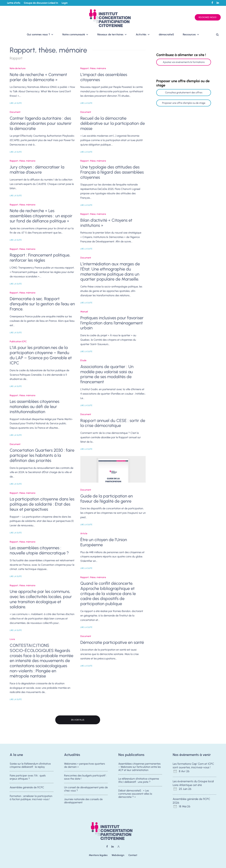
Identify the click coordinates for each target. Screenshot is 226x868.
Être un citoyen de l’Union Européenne (104, 542)
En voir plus (78, 720)
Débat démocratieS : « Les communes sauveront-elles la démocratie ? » (135, 795)
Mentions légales (98, 855)
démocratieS (166, 34)
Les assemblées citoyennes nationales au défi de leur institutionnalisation (35, 407)
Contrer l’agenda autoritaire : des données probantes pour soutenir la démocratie (41, 123)
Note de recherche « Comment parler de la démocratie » (38, 77)
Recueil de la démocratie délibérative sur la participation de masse (113, 123)
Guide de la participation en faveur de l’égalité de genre (107, 499)
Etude (83, 360)
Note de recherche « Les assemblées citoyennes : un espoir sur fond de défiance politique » (41, 216)
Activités (141, 34)
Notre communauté (74, 34)
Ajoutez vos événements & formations (184, 62)
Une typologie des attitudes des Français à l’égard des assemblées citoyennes (112, 172)
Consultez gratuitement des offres (184, 93)
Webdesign (118, 855)
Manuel (84, 312)
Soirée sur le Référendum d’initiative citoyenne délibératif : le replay (30, 765)
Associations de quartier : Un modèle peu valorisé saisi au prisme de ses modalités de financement (107, 374)
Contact (133, 855)
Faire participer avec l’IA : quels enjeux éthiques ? (28, 777)
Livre (12, 639)
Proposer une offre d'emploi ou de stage (184, 103)
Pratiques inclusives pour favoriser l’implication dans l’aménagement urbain (112, 323)
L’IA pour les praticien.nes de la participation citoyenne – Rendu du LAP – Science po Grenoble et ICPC (41, 355)
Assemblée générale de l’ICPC (27, 788)
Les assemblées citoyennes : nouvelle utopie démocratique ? (39, 550)
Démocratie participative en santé (112, 642)
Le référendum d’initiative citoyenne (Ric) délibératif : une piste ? (139, 780)
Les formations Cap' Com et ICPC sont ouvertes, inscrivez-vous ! (193, 766)
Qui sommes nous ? (38, 34)
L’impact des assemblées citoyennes (104, 77)
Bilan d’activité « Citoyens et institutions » (106, 223)
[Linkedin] (218, 3)
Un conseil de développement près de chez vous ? (86, 790)
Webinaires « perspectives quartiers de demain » (84, 765)
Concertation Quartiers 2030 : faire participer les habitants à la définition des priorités (42, 455)
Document (15, 112)
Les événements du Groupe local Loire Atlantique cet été (193, 783)
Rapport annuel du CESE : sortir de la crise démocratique (113, 423)
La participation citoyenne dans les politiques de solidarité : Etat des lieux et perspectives (42, 504)
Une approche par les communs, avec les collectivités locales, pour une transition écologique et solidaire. (41, 599)
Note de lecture (18, 68)
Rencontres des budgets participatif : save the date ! (85, 777)
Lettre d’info (14, 3)
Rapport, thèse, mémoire (23, 161)
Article (84, 533)
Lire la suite (16, 103)
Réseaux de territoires (110, 34)
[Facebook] (212, 3)
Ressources (189, 34)
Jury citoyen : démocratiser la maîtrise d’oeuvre (37, 170)
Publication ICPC (18, 341)
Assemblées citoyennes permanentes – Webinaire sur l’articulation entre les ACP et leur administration (139, 767)
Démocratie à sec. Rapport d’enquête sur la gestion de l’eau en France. (42, 304)
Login (65, 3)
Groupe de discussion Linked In (41, 3)
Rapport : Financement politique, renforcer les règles (40, 258)
